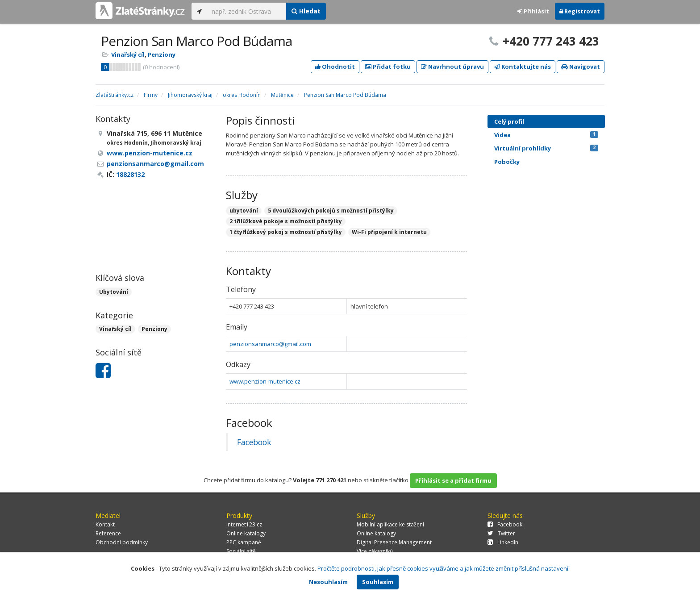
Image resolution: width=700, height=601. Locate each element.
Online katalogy (246, 533)
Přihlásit (533, 11)
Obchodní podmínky (122, 542)
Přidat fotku (388, 67)
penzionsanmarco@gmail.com (270, 344)
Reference (108, 533)
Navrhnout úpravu (452, 67)
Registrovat (580, 11)
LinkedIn (503, 542)
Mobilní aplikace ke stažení (390, 524)
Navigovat (581, 67)
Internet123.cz (244, 524)
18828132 (130, 174)
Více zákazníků (375, 551)
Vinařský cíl (128, 54)
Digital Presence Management (394, 542)
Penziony (162, 54)
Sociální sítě (241, 551)
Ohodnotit (335, 67)
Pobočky (507, 162)
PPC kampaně (244, 542)
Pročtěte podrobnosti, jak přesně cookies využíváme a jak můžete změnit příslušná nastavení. (444, 568)
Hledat (306, 11)
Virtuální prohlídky (546, 148)
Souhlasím (378, 582)
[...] (247, 11)
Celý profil (509, 121)
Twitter (501, 533)
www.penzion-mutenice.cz (265, 381)
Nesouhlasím (328, 582)
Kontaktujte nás (523, 67)
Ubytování (114, 292)
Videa (546, 135)
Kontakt (105, 524)
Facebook (254, 442)
